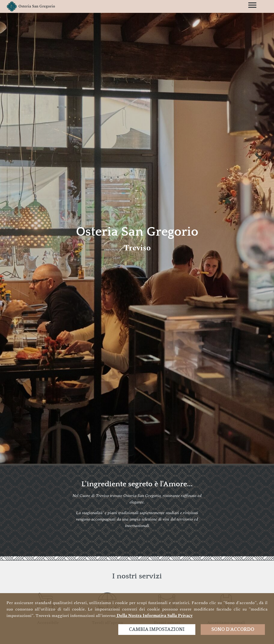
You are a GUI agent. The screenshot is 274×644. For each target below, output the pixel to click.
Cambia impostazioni (157, 630)
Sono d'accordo (233, 630)
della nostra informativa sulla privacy (154, 616)
